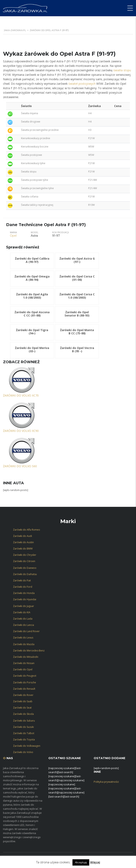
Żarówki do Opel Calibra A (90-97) (32, 260)
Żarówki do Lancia (24, 625)
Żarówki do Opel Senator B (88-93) (77, 314)
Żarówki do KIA (22, 612)
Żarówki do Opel (23, 669)
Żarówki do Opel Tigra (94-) (32, 332)
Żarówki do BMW (23, 549)
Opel (13, 236)
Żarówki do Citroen (24, 561)
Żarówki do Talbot (24, 733)
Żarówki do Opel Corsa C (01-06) (77, 278)
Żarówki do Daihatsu (25, 574)
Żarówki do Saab (23, 701)
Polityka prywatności (106, 782)
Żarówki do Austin (23, 542)
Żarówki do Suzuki (23, 727)
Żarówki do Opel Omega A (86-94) (32, 278)
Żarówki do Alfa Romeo (27, 530)
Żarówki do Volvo (23, 752)
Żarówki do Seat (22, 708)
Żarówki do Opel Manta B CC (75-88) (77, 332)
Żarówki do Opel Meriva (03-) (32, 349)
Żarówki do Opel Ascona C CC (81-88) (32, 314)
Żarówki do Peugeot (25, 676)
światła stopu (122, 70)
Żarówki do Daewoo (25, 568)
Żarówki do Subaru (24, 721)
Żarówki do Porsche (25, 682)
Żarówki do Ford (23, 587)
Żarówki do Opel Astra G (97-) (77, 260)
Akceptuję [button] (81, 862)
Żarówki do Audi (23, 536)
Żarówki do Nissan (24, 663)
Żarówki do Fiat (22, 580)
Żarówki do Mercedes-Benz (29, 651)
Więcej (95, 862)
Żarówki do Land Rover (26, 631)
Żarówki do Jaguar (24, 606)
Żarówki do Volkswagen (27, 746)
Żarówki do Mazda (24, 644)
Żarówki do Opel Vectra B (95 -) (77, 349)
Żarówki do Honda (24, 593)
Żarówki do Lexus (23, 638)
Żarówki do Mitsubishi (26, 657)
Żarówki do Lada (23, 619)
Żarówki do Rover (23, 695)
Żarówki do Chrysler (25, 555)
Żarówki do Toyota (24, 740)
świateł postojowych (82, 84)
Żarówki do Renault (24, 689)
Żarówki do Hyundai (25, 599)
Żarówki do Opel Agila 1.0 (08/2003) (32, 296)
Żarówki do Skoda (23, 714)
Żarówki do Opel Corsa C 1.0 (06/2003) (77, 296)
